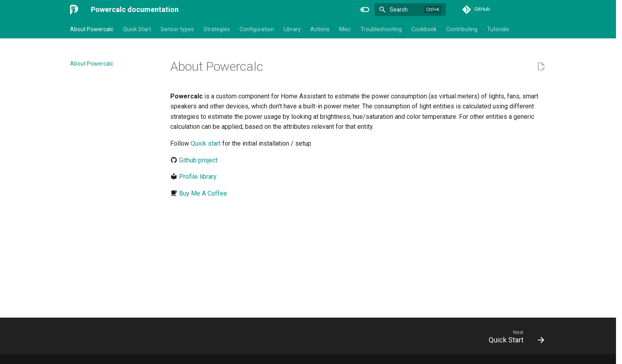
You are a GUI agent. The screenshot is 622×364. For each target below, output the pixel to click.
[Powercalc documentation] (74, 10)
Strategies (217, 29)
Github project (198, 160)
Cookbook (424, 29)
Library (292, 29)
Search (399, 10)
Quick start (206, 143)
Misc (345, 29)
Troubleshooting (381, 29)
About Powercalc (92, 29)
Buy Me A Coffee (203, 193)
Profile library (198, 177)
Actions (320, 29)
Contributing (462, 29)
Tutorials (498, 29)
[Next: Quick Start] (514, 338)
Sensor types (177, 29)
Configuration (257, 29)
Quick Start (137, 29)
